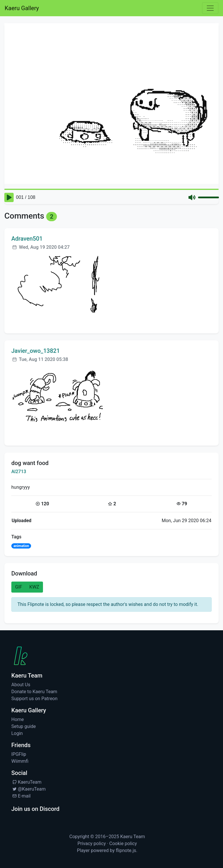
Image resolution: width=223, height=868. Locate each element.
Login (17, 733)
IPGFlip (19, 754)
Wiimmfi (20, 761)
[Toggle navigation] (210, 8)
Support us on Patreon (34, 699)
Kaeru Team (133, 837)
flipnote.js (126, 850)
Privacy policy (92, 844)
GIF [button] (19, 587)
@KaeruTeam (28, 789)
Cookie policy (123, 844)
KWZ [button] (34, 587)
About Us (21, 685)
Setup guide (24, 726)
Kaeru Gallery (22, 8)
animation (21, 546)
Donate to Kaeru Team (34, 692)
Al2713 (19, 472)
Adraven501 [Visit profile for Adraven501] (27, 239)
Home (18, 719)
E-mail (21, 796)
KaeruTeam (26, 782)
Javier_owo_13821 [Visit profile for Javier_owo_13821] (36, 351)
